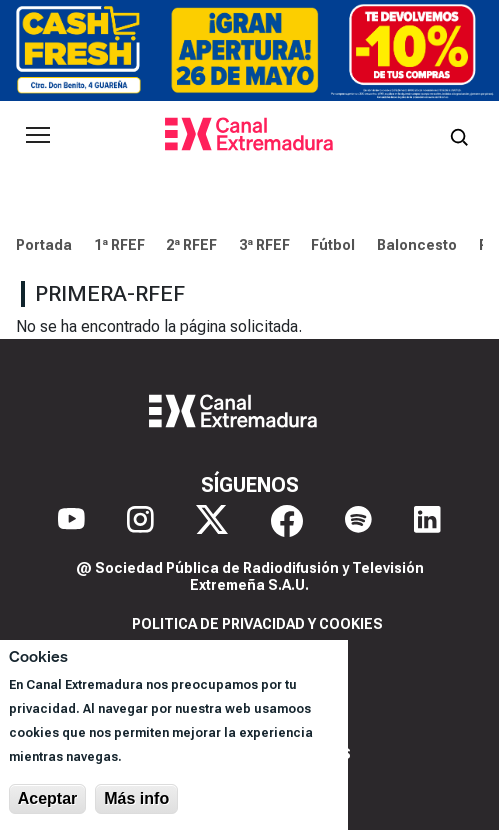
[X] (212, 521)
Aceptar (48, 798)
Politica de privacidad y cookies (257, 624)
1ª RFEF (119, 245)
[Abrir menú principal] (38, 135)
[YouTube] (71, 521)
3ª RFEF (264, 245)
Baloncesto (417, 245)
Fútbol (333, 245)
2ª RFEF (191, 245)
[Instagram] (140, 521)
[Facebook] (287, 521)
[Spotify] (358, 521)
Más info (136, 798)
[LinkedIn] (427, 521)
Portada (44, 245)
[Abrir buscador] (459, 135)
